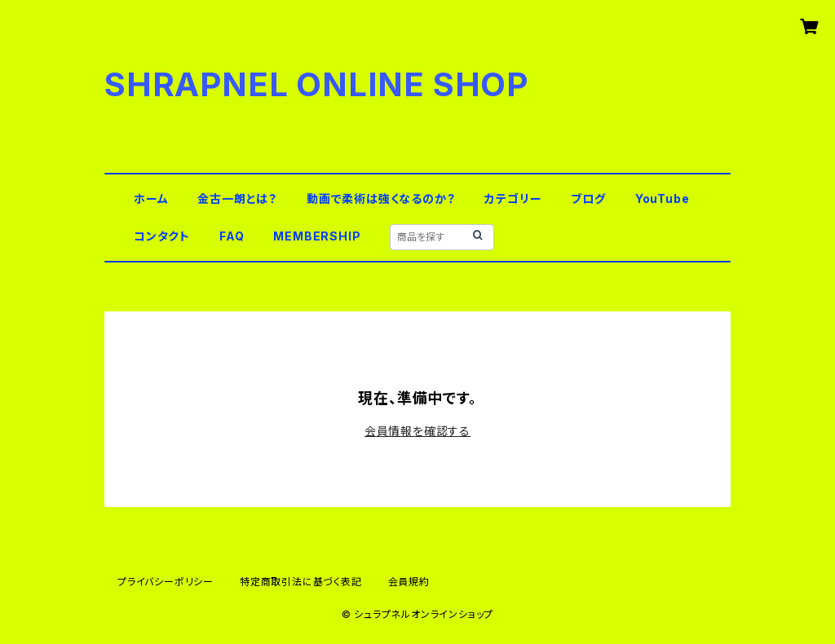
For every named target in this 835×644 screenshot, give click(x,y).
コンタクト (162, 236)
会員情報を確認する (417, 431)
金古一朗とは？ (237, 198)
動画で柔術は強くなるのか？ (381, 198)
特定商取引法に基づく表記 (301, 582)
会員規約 (409, 582)
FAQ (232, 236)
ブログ (588, 198)
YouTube (663, 198)
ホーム (151, 198)
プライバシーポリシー (166, 582)
